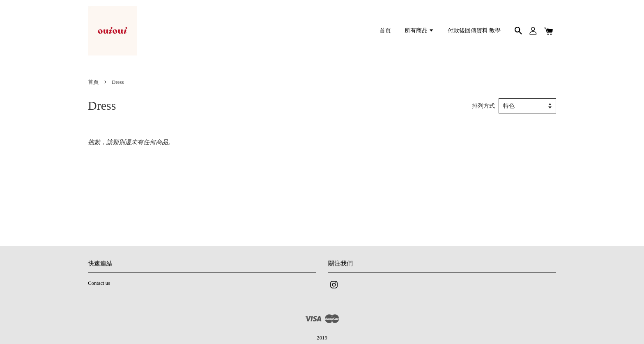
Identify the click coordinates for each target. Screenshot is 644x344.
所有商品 (419, 31)
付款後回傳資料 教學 (474, 31)
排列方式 (483, 106)
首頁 (385, 31)
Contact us (99, 283)
